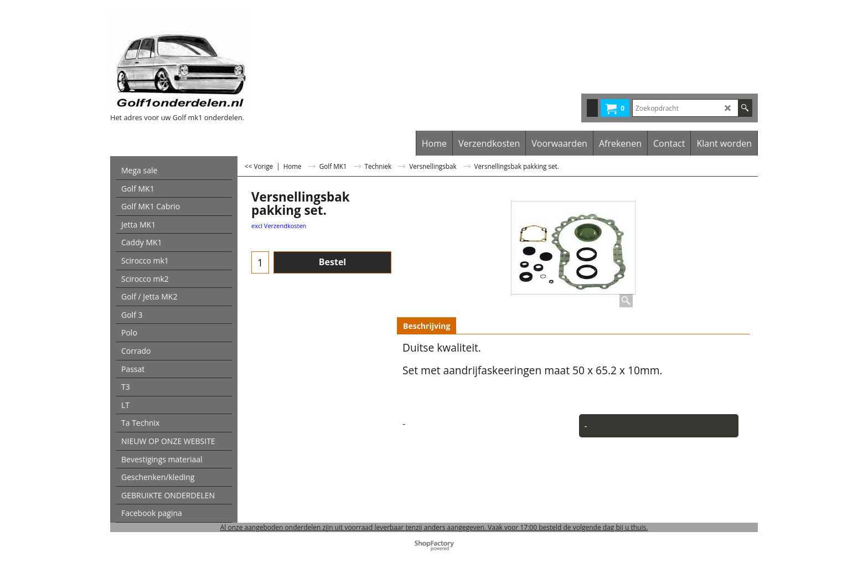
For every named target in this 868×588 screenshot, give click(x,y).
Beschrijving (427, 326)
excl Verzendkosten (279, 226)
